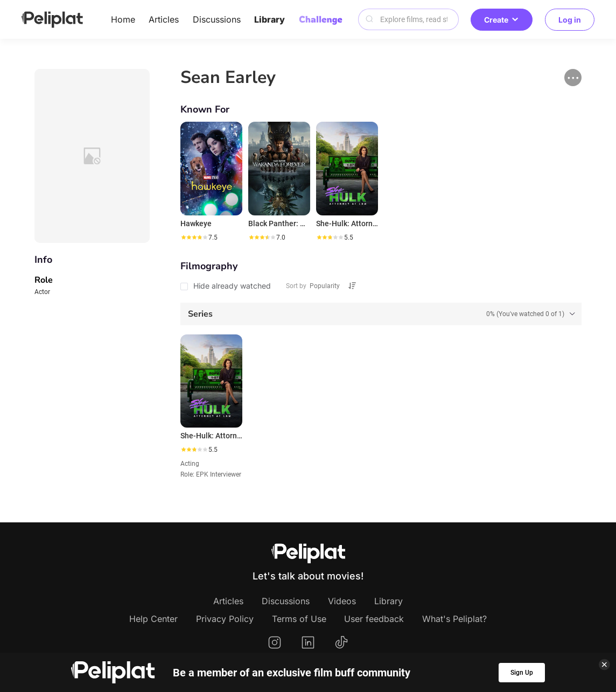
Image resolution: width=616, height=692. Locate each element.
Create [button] (502, 20)
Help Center (153, 619)
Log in (570, 20)
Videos (342, 601)
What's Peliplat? (454, 619)
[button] (573, 78)
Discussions (217, 19)
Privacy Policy (225, 619)
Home (123, 19)
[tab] (381, 314)
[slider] (194, 237)
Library (269, 19)
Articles (164, 19)
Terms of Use (299, 619)
